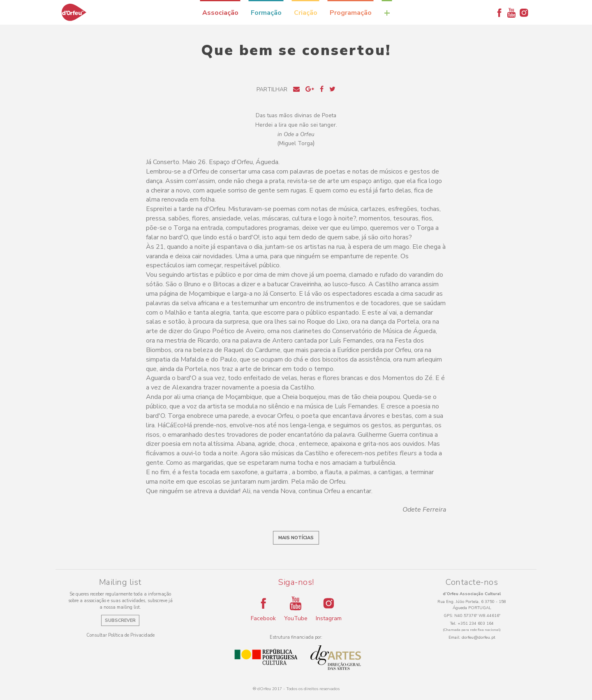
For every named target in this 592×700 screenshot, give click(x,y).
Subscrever (120, 620)
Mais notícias (296, 538)
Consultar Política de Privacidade (120, 635)
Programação (351, 13)
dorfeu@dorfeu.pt (479, 637)
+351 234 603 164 (476, 624)
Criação (306, 13)
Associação (220, 13)
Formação (266, 13)
